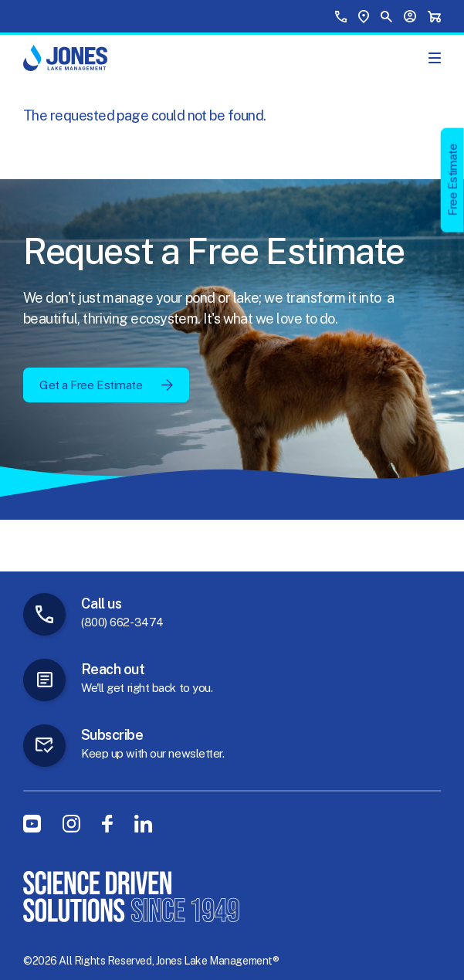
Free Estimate (453, 180)
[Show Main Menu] (435, 58)
